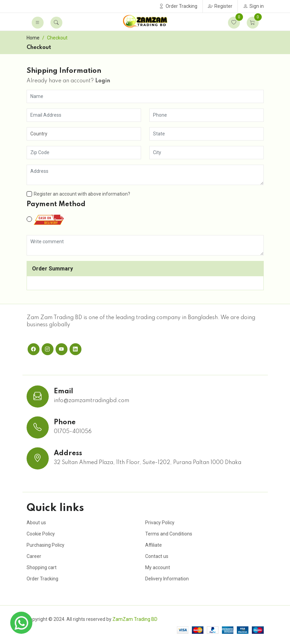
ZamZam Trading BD (135, 619)
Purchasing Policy (45, 545)
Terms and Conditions (169, 534)
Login (103, 81)
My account (158, 567)
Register (220, 6)
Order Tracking (178, 6)
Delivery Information (167, 579)
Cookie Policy (41, 534)
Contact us (157, 556)
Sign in (253, 6)
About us (36, 523)
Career (34, 556)
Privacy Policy (160, 523)
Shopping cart (42, 567)
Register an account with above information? (78, 194)
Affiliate (154, 545)
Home (33, 38)
